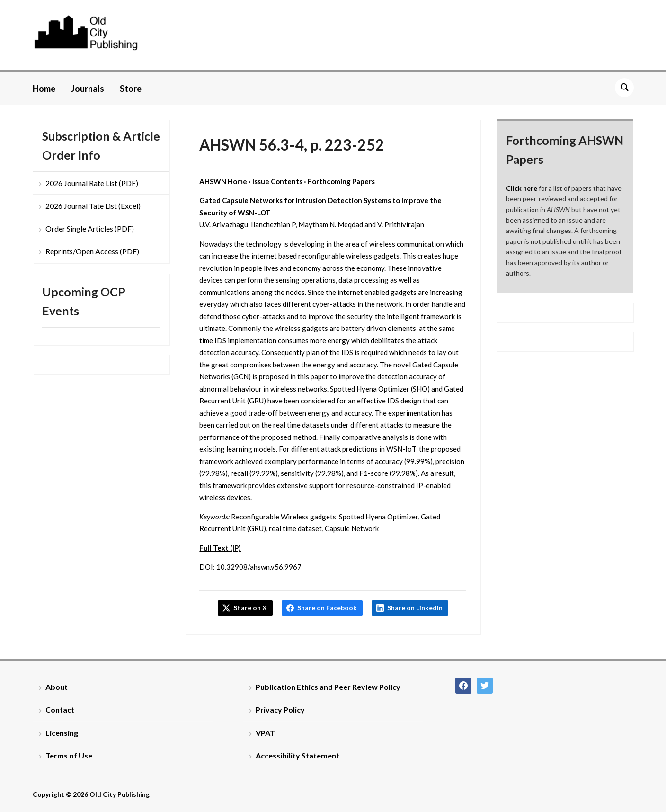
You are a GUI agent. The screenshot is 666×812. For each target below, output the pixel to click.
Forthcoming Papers (341, 181)
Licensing (62, 733)
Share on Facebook (327, 608)
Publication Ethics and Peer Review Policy (328, 687)
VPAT (265, 733)
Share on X (250, 608)
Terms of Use (69, 755)
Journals (88, 89)
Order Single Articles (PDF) (90, 228)
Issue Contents (277, 181)
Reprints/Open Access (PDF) (92, 251)
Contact (60, 709)
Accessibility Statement (297, 755)
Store (131, 89)
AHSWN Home (223, 181)
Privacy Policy (280, 709)
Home (44, 89)
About (57, 687)
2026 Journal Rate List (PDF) (92, 183)
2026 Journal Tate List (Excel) (93, 206)
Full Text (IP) (220, 548)
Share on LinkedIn (415, 608)
